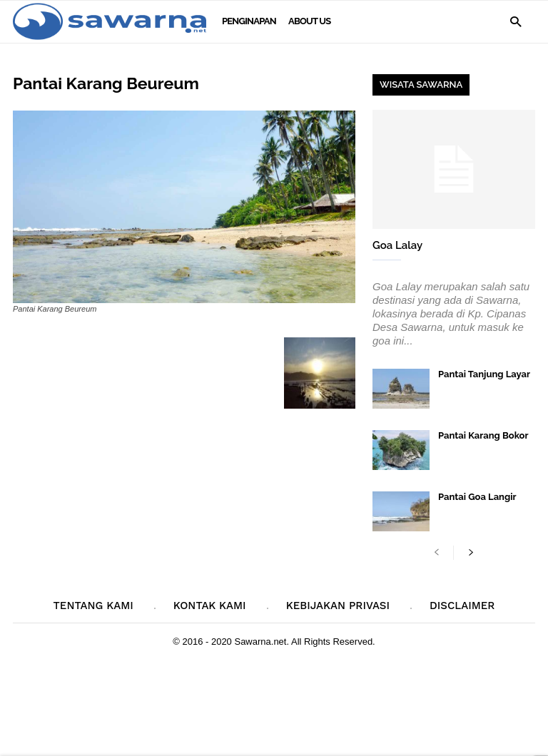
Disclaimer (462, 606)
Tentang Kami (93, 606)
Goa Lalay (397, 245)
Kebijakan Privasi (338, 606)
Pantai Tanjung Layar (484, 374)
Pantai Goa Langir (477, 497)
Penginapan (249, 21)
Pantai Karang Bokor (483, 435)
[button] (516, 21)
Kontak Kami (210, 606)
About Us (309, 21)
